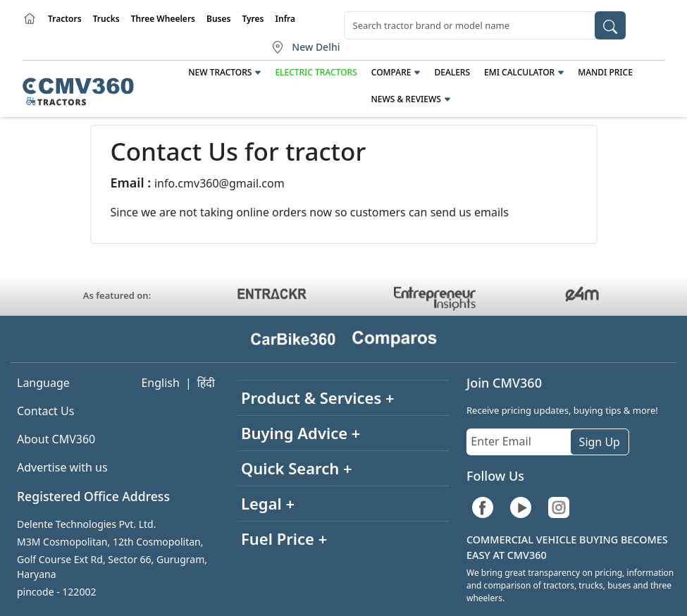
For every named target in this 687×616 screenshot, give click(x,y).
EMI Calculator (519, 72)
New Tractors (220, 72)
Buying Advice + (301, 433)
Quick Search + (297, 468)
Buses (218, 19)
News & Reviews (406, 99)
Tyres (253, 19)
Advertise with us (62, 467)
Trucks (106, 19)
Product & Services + (318, 398)
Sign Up (600, 442)
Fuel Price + (284, 538)
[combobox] (485, 25)
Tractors (65, 19)
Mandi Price (605, 72)
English (160, 383)
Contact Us (45, 411)
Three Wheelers (163, 19)
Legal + (268, 503)
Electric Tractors (316, 72)
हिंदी (206, 383)
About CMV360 (56, 439)
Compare (391, 72)
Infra (286, 19)
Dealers (452, 72)
